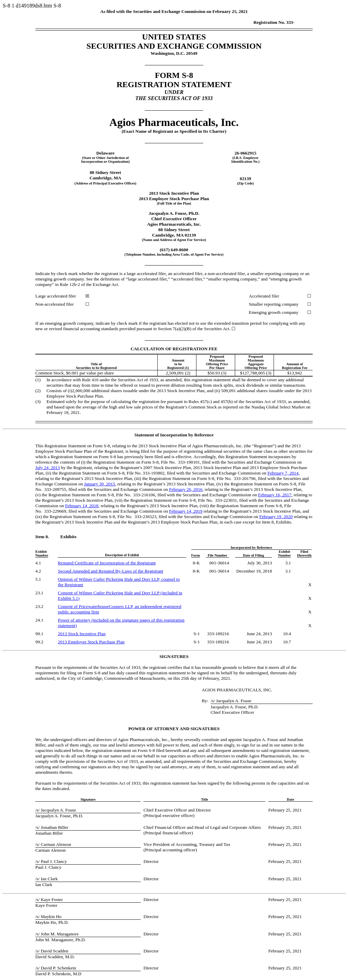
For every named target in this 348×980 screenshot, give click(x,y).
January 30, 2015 (99, 484)
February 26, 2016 (186, 489)
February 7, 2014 (283, 473)
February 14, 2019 (186, 511)
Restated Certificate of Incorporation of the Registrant (107, 563)
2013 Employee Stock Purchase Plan (91, 642)
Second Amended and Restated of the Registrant (110, 571)
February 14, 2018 (82, 506)
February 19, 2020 (276, 517)
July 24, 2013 (48, 468)
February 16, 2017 (275, 495)
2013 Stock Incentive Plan (82, 634)
